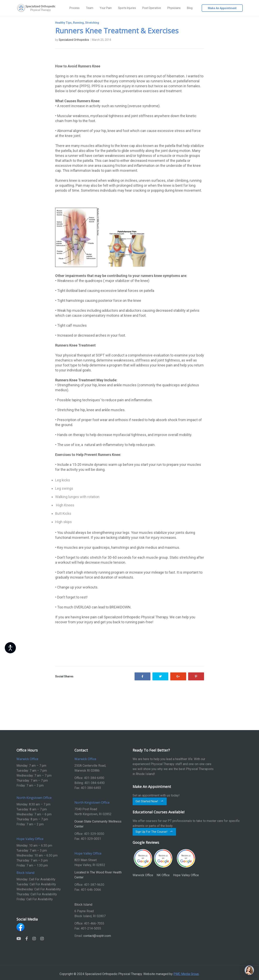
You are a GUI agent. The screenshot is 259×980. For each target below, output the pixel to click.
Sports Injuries (127, 8)
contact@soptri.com (97, 936)
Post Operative (152, 8)
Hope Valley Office (186, 863)
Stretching (92, 23)
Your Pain (106, 8)
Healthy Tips (63, 23)
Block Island (83, 904)
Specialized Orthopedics (74, 40)
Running (78, 23)
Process (75, 8)
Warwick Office (143, 863)
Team (90, 8)
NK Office (163, 863)
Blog (190, 8)
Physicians (174, 8)
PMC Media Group (186, 974)
